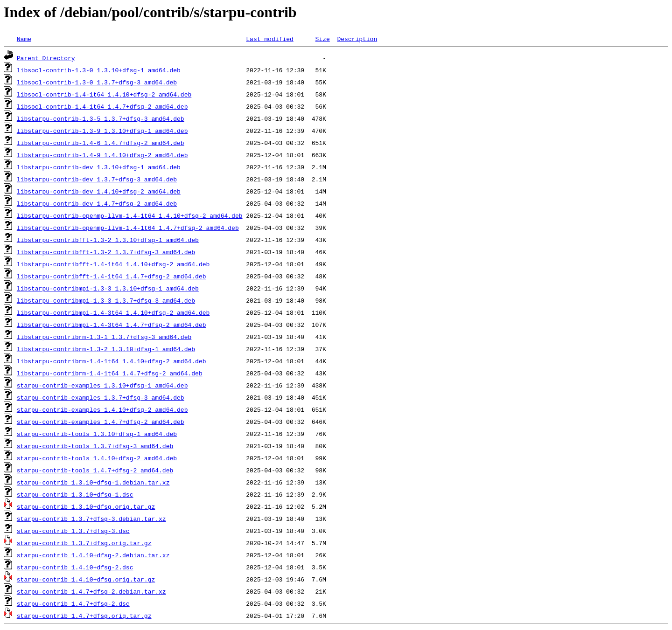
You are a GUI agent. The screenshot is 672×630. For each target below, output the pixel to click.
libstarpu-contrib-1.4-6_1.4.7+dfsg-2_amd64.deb (101, 143)
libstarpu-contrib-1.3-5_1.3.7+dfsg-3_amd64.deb (101, 118)
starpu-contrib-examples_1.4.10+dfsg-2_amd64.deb (102, 409)
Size (322, 39)
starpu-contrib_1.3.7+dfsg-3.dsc (73, 531)
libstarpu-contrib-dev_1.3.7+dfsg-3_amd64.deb (97, 179)
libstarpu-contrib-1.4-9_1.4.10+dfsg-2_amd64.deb (102, 155)
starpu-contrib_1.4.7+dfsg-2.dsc (73, 603)
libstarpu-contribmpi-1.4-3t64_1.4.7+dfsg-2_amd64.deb (112, 325)
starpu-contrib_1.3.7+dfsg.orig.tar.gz (84, 543)
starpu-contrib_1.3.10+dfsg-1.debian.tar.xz (93, 482)
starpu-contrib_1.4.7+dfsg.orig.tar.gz (84, 616)
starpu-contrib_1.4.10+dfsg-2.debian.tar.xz (93, 555)
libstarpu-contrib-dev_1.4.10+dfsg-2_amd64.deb (99, 191)
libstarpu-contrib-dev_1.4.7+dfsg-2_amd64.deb (97, 203)
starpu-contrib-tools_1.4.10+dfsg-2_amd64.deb (97, 458)
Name (24, 39)
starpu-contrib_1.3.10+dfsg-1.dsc (75, 494)
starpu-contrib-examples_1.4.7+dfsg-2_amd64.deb (101, 422)
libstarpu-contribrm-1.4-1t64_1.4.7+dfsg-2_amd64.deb (110, 373)
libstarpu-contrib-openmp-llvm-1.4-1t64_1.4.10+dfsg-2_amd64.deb (130, 215)
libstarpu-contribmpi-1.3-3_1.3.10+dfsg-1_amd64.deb (108, 288)
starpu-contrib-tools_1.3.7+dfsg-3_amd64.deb (95, 446)
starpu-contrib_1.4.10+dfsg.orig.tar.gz (86, 579)
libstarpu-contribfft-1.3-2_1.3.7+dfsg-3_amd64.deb (106, 252)
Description (357, 39)
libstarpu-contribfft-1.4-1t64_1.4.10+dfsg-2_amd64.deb (113, 264)
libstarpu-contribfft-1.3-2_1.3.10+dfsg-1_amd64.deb (108, 240)
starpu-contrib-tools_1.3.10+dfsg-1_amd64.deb (97, 434)
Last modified (269, 39)
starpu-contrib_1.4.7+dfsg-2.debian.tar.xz (91, 591)
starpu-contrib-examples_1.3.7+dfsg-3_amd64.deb (101, 397)
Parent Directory (46, 58)
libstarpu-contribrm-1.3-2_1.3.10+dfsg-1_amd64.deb (106, 349)
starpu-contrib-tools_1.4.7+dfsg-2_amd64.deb (95, 470)
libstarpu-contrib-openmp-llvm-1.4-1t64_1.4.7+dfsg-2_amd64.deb (128, 228)
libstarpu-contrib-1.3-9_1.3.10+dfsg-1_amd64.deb (102, 131)
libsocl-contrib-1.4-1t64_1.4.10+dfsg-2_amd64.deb (104, 94)
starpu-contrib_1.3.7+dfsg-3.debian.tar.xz (91, 519)
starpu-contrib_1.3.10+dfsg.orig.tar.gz (86, 506)
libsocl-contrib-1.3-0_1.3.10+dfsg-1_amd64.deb (99, 70)
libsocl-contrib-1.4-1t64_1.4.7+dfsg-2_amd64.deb (102, 106)
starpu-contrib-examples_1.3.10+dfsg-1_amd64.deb (102, 385)
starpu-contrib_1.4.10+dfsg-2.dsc (75, 567)
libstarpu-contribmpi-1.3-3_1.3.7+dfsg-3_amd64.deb (106, 300)
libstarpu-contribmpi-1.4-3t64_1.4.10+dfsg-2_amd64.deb (113, 312)
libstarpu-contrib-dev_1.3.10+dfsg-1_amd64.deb (99, 167)
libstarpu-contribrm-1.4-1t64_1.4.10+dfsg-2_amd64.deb (112, 361)
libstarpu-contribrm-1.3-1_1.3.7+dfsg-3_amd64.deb (104, 337)
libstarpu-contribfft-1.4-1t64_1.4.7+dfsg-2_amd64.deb (112, 276)
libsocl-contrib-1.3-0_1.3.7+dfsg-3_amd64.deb (97, 82)
